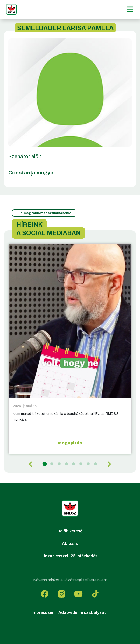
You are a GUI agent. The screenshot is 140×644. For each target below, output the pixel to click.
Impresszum (44, 612)
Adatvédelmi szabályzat (82, 612)
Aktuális (70, 543)
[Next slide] (109, 464)
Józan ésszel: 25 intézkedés (70, 556)
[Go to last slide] (31, 464)
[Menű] (130, 9)
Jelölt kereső (70, 531)
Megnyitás (70, 443)
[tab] (45, 464)
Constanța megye (31, 173)
